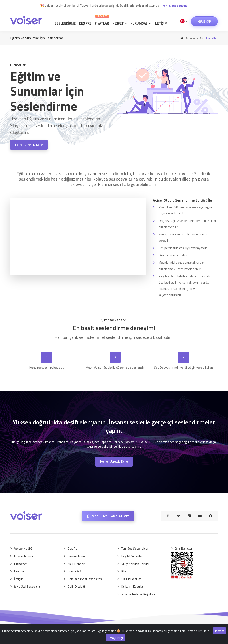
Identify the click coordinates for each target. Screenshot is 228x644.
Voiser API (74, 571)
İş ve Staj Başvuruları (28, 586)
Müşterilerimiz (24, 556)
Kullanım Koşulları (133, 586)
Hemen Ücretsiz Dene (29, 145)
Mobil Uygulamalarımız (108, 516)
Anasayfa (188, 38)
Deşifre (85, 23)
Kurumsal (141, 23)
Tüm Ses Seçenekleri (135, 548)
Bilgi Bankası (183, 548)
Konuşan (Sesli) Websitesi (85, 579)
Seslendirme (65, 23)
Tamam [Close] (219, 631)
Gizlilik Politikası (132, 579)
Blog (124, 571)
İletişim (161, 23)
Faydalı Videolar (132, 556)
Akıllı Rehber (76, 564)
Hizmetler (21, 564)
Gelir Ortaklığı (77, 586)
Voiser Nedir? (23, 548)
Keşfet (120, 23)
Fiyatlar (102, 20)
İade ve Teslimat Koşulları (138, 594)
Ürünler (19, 571)
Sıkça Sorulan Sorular (135, 564)
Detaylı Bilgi (115, 638)
